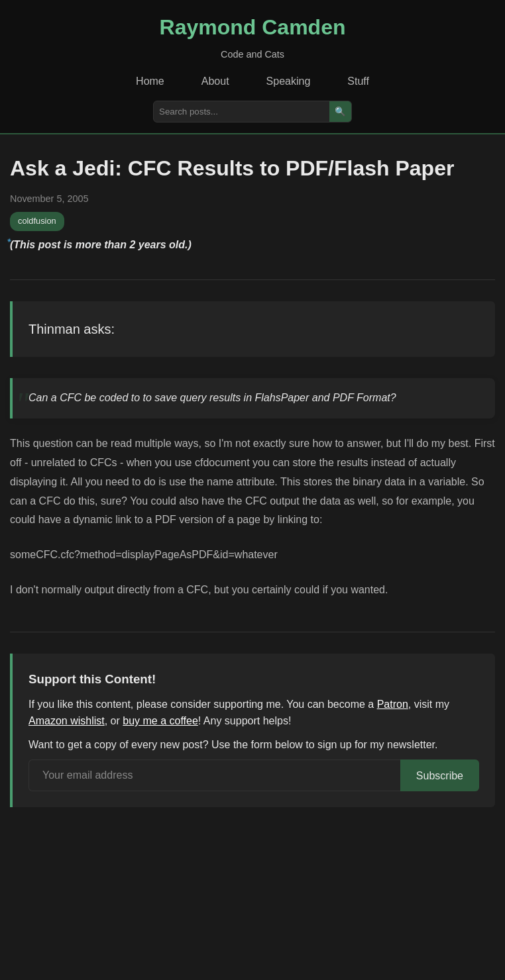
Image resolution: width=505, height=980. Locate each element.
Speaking (289, 81)
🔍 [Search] (340, 112)
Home (150, 81)
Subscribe (440, 776)
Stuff (358, 81)
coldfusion (37, 221)
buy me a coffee (160, 721)
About (215, 81)
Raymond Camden (253, 27)
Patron (393, 704)
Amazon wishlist (67, 721)
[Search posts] (242, 112)
